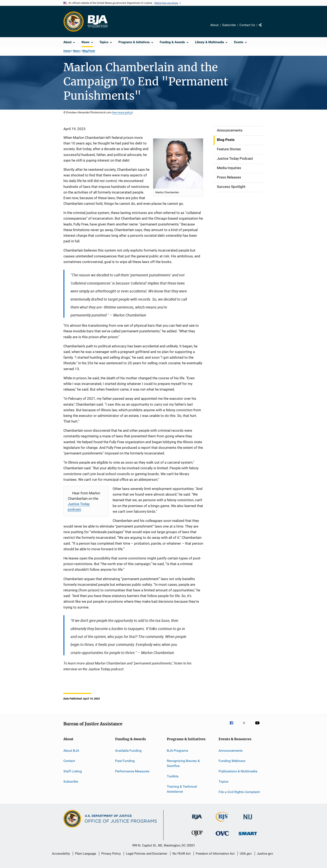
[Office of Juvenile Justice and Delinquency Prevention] (197, 837)
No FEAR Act (182, 854)
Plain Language (86, 854)
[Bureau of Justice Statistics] (222, 822)
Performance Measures (132, 771)
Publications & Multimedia (238, 771)
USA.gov (246, 854)
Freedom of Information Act (215, 854)
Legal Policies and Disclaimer (147, 854)
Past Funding (125, 761)
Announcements (231, 751)
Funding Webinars (232, 761)
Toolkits (173, 776)
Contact (69, 761)
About (214, 25)
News (76, 51)
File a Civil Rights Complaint (239, 792)
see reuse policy (122, 112)
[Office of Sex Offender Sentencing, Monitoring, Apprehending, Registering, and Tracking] (248, 836)
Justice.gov (265, 854)
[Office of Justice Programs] (74, 22)
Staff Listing (73, 771)
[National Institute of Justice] (248, 820)
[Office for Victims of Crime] (222, 836)
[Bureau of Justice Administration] (197, 820)
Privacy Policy (111, 854)
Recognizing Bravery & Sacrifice (183, 763)
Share (264, 28)
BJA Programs (177, 751)
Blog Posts (89, 51)
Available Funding (128, 751)
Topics (223, 781)
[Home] (98, 22)
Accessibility (61, 854)
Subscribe (229, 25)
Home (67, 51)
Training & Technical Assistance (182, 789)
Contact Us (247, 25)
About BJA (71, 751)
